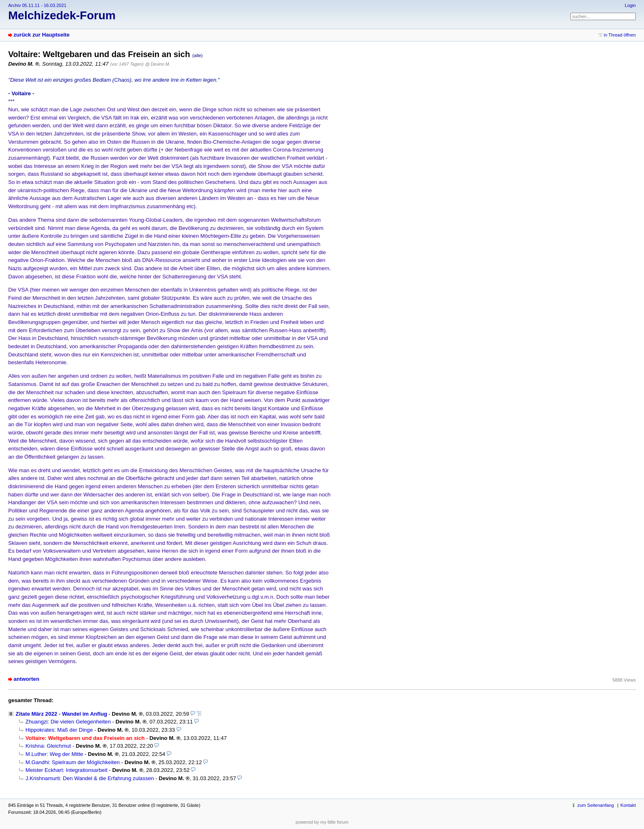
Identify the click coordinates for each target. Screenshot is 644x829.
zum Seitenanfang (596, 805)
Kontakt (628, 805)
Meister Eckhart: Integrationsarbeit (67, 770)
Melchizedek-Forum (62, 15)
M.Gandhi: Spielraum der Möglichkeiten (73, 762)
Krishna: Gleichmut (48, 746)
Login (630, 5)
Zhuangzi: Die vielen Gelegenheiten (68, 722)
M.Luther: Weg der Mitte (54, 754)
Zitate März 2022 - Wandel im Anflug (61, 714)
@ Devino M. (158, 64)
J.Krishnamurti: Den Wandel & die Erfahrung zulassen (90, 778)
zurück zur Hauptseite (41, 35)
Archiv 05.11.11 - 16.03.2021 (37, 5)
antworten (26, 679)
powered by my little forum (322, 822)
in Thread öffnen (620, 35)
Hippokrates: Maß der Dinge (59, 730)
